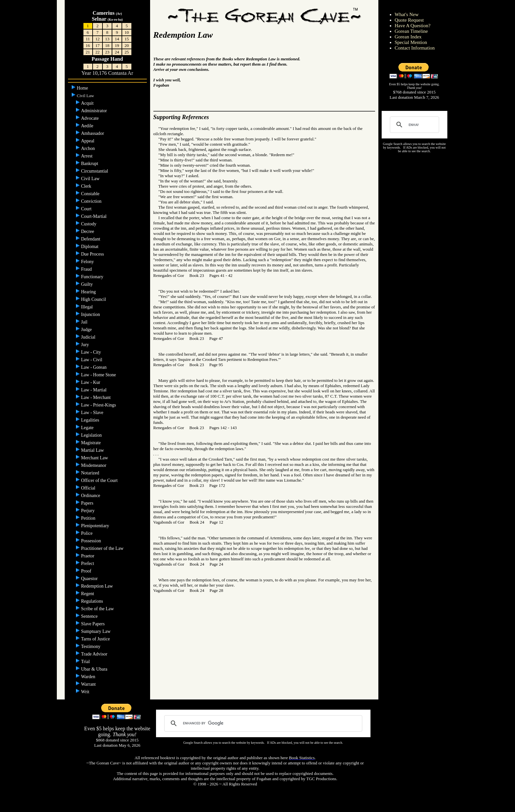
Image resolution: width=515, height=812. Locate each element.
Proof (87, 571)
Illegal (88, 307)
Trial (86, 662)
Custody (89, 224)
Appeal (88, 141)
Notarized (91, 473)
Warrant (89, 684)
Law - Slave (93, 413)
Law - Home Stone (99, 375)
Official (89, 488)
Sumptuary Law (96, 631)
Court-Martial (94, 216)
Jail (85, 322)
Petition (89, 518)
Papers (88, 503)
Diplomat (90, 247)
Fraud (87, 269)
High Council (94, 299)
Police (88, 533)
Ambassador (93, 133)
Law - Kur (91, 382)
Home (83, 88)
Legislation (92, 435)
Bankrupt (90, 164)
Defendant (91, 239)
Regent (88, 594)
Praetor (88, 556)
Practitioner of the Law (103, 548)
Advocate (90, 118)
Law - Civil (92, 360)
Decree (88, 231)
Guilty (88, 284)
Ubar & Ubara (95, 669)
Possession (92, 541)
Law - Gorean (94, 367)
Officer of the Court (100, 480)
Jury (86, 345)
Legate (88, 428)
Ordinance (91, 496)
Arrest (88, 156)
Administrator (95, 111)
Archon (89, 148)
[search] (414, 125)
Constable (91, 194)
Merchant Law (95, 458)
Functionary (93, 277)
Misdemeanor (94, 465)
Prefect (88, 563)
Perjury (89, 511)
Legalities (91, 420)
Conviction (92, 201)
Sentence (90, 616)
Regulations (93, 601)
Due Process (93, 254)
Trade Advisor (95, 654)
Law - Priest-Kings (99, 405)
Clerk (87, 186)
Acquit (88, 103)
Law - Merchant (97, 397)
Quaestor (90, 579)
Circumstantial (95, 171)
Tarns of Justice (96, 639)
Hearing (89, 292)
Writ (86, 692)
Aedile (88, 126)
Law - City (92, 352)
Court (87, 209)
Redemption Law (98, 586)
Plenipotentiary (96, 526)
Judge (87, 330)
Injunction (91, 314)
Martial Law (93, 450)
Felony (88, 262)
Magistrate (91, 443)
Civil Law (91, 179)
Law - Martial (94, 390)
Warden (89, 677)
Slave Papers (93, 624)
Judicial (89, 337)
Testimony (91, 646)
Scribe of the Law (98, 609)
